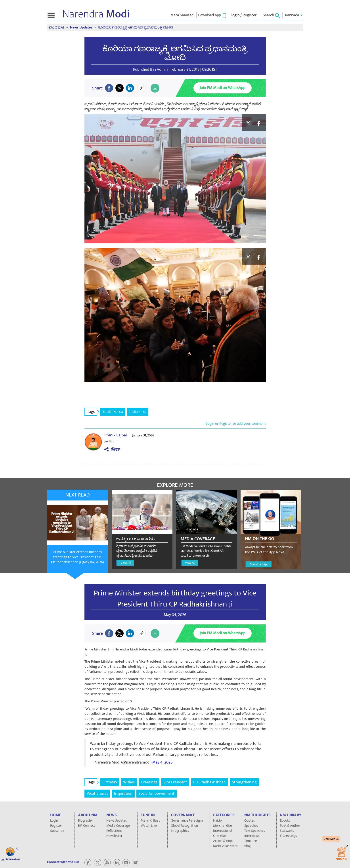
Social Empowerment (157, 793)
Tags (92, 412)
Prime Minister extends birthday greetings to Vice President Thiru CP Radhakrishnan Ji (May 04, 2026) (77, 557)
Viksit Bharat (97, 793)
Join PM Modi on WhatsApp (223, 88)
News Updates (82, 27)
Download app (13, 859)
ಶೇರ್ (112, 450)
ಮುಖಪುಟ (57, 27)
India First (138, 412)
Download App (259, 564)
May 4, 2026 (162, 762)
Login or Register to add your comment (236, 424)
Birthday (110, 782)
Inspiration (123, 793)
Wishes (129, 782)
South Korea (113, 412)
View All (126, 563)
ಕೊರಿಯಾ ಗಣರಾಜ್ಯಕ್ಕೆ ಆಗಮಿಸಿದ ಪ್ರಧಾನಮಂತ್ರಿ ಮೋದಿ (136, 27)
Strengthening (244, 782)
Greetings (149, 782)
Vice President (175, 782)
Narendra (96, 14)
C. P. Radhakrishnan (209, 782)
